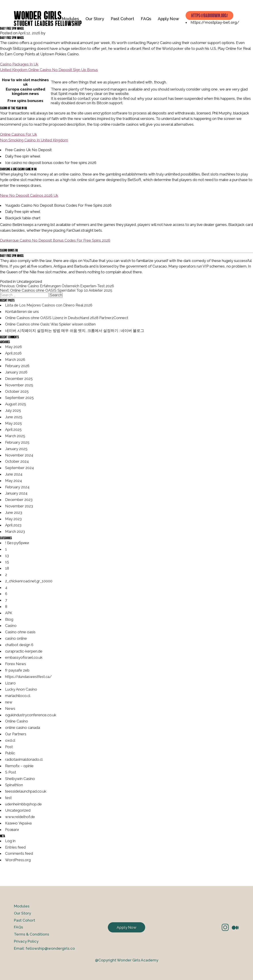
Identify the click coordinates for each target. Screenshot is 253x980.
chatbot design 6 (19, 645)
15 (7, 562)
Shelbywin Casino (20, 779)
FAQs (146, 19)
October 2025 (17, 391)
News (10, 709)
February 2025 (17, 442)
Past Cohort (122, 19)
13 (7, 556)
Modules (70, 19)
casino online (16, 638)
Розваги (12, 830)
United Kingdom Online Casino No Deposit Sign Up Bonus (49, 70)
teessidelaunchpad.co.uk (26, 791)
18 (7, 568)
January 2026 (16, 372)
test (8, 798)
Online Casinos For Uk (19, 134)
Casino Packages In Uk (19, 64)
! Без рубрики (17, 543)
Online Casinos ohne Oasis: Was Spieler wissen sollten (50, 324)
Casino (11, 626)
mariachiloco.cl (18, 696)
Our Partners (16, 734)
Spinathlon (14, 785)
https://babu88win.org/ (209, 15)
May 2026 (13, 347)
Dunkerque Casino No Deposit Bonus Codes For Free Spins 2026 (55, 240)
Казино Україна (18, 823)
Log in (10, 841)
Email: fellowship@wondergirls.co (44, 948)
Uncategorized (18, 810)
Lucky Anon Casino (21, 689)
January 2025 (16, 449)
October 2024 (17, 461)
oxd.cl (10, 740)
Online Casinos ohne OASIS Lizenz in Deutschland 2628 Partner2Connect (67, 318)
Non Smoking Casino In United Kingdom (34, 140)
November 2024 (19, 455)
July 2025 (13, 410)
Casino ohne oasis (20, 632)
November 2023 (19, 506)
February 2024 (17, 487)
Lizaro (10, 683)
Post (9, 747)
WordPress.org (18, 860)
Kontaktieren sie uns (22, 312)
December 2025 (19, 379)
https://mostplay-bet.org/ (215, 22)
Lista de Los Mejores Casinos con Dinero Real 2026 (49, 305)
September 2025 (19, 398)
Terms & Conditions (31, 934)
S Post (11, 772)
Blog (9, 619)
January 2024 (16, 493)
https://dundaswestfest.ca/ (28, 677)
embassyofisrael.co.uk (24, 657)
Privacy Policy (26, 941)
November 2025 (19, 385)
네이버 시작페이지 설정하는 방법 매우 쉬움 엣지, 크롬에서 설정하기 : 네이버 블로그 (75, 331)
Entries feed (15, 847)
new (9, 702)
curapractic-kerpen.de (24, 651)
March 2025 (15, 436)
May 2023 (13, 519)
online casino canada (23, 728)
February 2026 (17, 366)
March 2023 (15, 531)
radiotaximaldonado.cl (24, 759)
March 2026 (15, 360)
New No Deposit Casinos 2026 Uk (29, 195)
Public (10, 753)
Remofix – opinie (19, 766)
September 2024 (19, 468)
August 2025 (16, 404)
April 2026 (13, 353)
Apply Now (168, 19)
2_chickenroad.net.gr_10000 (29, 581)
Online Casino (17, 721)
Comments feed (19, 853)
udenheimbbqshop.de (23, 804)
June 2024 (14, 474)
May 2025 (13, 423)
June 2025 (14, 417)
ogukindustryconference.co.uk (31, 715)
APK (9, 613)
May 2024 (13, 481)
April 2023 (13, 525)
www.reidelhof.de (20, 817)
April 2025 (13, 429)
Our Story (95, 19)
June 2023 (14, 512)
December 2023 (19, 500)
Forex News (16, 664)
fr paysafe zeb (17, 670)
